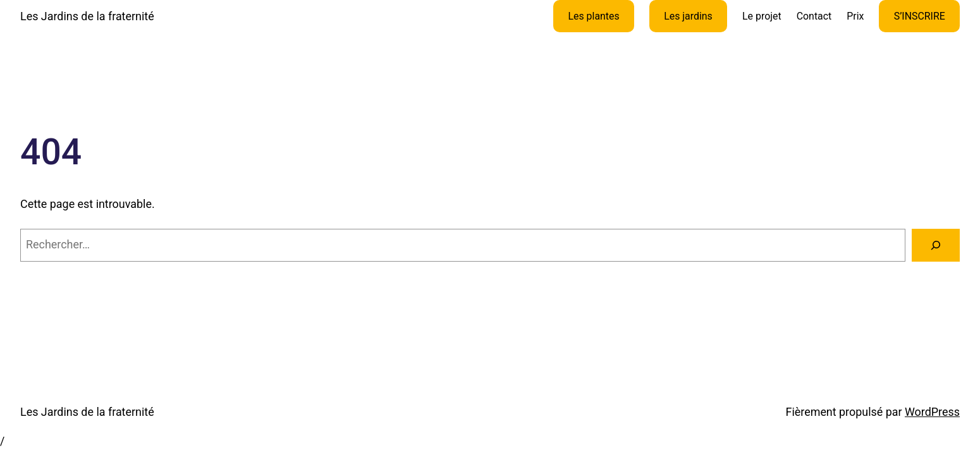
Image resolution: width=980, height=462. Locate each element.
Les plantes (593, 16)
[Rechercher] (936, 245)
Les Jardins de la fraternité (87, 16)
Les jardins (688, 16)
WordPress (932, 412)
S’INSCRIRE (920, 16)
